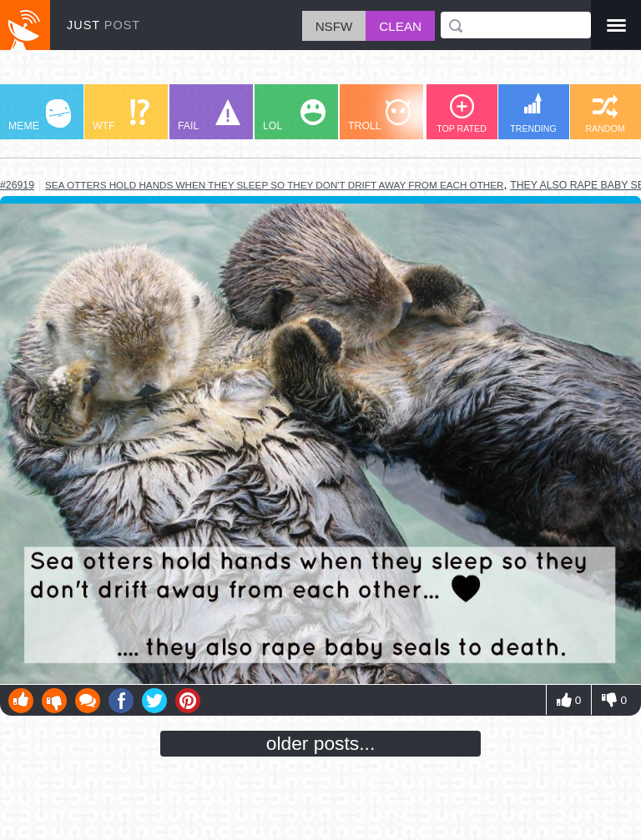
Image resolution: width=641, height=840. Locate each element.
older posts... (321, 743)
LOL (294, 116)
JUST (103, 25)
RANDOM (605, 114)
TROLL (379, 116)
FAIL (209, 116)
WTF (121, 116)
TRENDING (533, 113)
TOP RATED (462, 114)
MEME (40, 116)
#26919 (17, 185)
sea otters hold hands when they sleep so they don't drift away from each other (274, 185)
